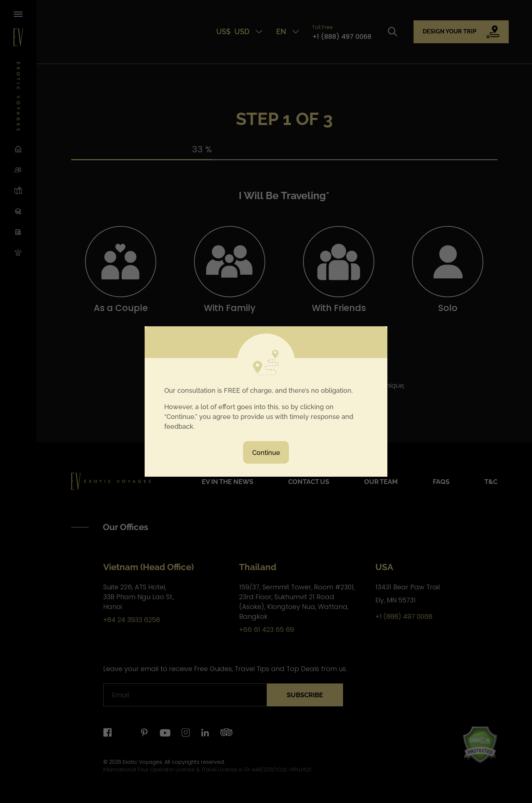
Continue (266, 453)
